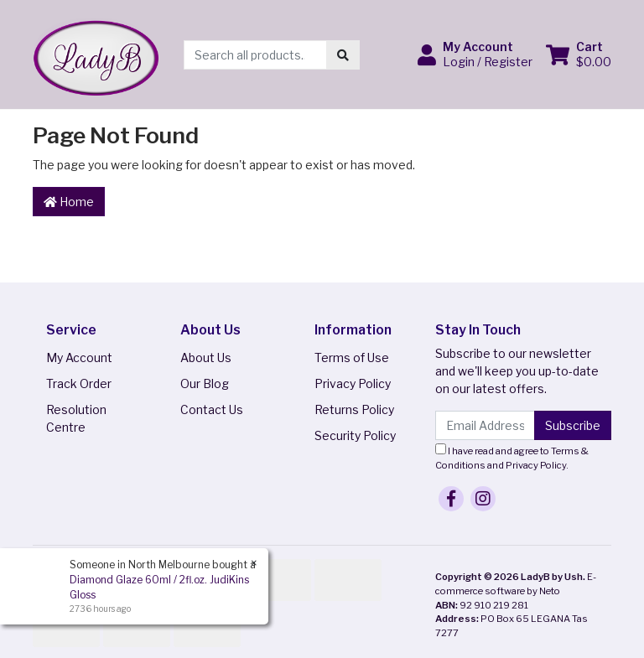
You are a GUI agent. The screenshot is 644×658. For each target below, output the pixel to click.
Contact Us (212, 409)
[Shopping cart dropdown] (579, 54)
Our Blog (205, 383)
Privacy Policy (353, 383)
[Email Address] (485, 425)
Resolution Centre (76, 418)
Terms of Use (352, 357)
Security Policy (355, 435)
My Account (79, 357)
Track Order (79, 383)
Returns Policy (354, 409)
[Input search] (255, 55)
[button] (475, 54)
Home (69, 202)
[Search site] (343, 55)
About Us (206, 357)
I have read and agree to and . (512, 457)
